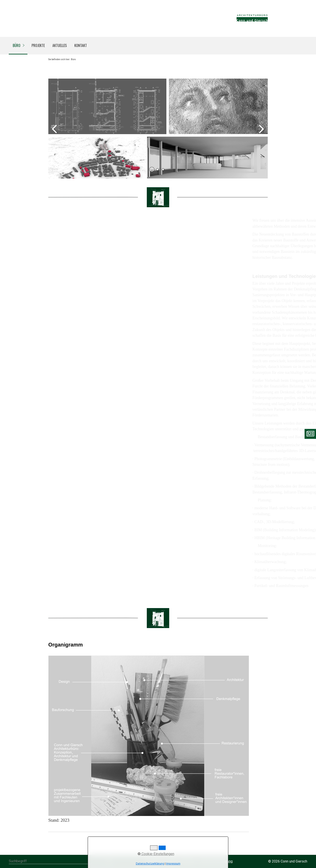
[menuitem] (18, 46)
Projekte (38, 45)
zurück (55, 132)
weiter (261, 132)
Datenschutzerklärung (150, 863)
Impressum (173, 863)
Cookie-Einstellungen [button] (156, 854)
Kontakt (81, 45)
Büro (17, 45)
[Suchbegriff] (60, 862)
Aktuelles (60, 45)
